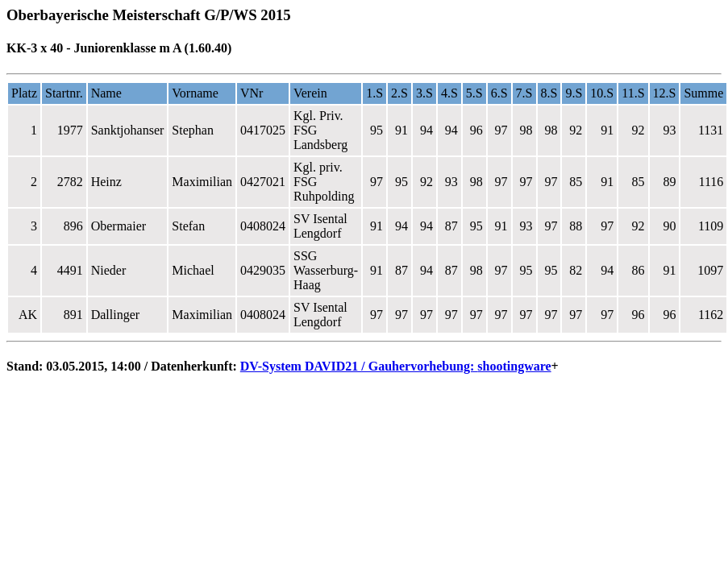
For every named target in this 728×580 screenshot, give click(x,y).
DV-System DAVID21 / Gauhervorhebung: (359, 366)
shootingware (514, 366)
